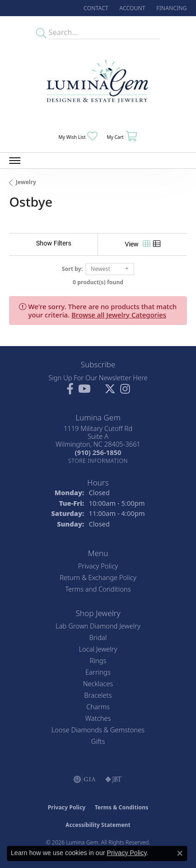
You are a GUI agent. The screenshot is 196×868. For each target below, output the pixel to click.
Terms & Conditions (122, 807)
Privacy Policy (98, 566)
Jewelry (26, 182)
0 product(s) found (98, 282)
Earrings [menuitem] (98, 672)
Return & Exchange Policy (98, 578)
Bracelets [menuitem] (98, 695)
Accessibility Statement (98, 825)
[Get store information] (98, 461)
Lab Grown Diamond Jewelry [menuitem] (98, 626)
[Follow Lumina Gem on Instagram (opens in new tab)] (125, 389)
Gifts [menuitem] (98, 741)
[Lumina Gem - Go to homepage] (98, 84)
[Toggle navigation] (15, 161)
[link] (95, 8)
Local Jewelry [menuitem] (98, 649)
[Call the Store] (98, 452)
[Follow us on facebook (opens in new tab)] (70, 389)
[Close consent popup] (180, 853)
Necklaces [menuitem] (98, 684)
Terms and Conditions (98, 589)
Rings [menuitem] (98, 661)
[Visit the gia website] (85, 779)
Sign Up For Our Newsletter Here (98, 378)
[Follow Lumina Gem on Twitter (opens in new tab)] (110, 389)
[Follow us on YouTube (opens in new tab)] (84, 389)
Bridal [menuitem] (98, 638)
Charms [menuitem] (98, 707)
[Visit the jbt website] (114, 779)
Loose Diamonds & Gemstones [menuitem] (98, 730)
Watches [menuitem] (98, 718)
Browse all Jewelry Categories (119, 315)
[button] (131, 8)
